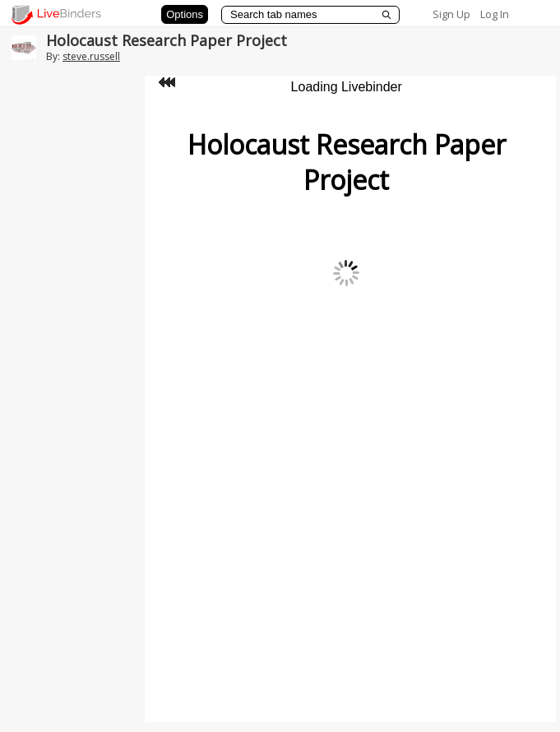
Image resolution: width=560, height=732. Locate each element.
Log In (495, 14)
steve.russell (91, 56)
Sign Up (451, 14)
